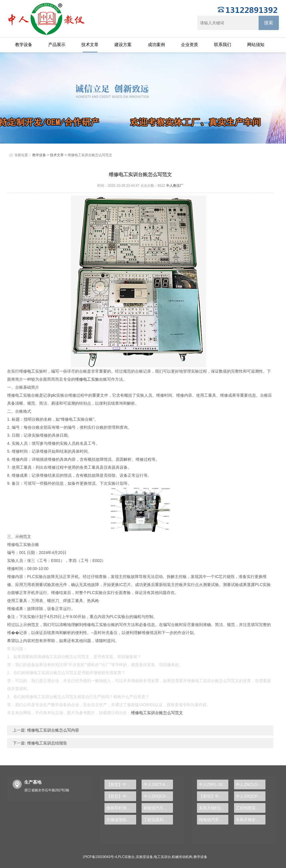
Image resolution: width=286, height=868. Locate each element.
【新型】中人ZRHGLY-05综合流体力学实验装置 (121, 784)
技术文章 (90, 44)
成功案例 (156, 44)
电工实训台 (162, 857)
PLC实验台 (126, 857)
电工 (31, 371)
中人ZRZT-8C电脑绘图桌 (158, 784)
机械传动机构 (182, 857)
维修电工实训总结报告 (47, 743)
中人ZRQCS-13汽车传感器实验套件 (158, 796)
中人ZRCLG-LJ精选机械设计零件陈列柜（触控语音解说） (251, 784)
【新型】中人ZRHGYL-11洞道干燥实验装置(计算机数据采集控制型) (214, 796)
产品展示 (57, 44)
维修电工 (83, 379)
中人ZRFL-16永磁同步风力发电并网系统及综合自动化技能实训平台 (214, 784)
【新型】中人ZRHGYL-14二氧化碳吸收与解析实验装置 (121, 796)
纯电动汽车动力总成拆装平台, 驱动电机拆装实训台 (214, 820)
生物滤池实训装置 (121, 820)
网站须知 (256, 44)
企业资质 (190, 44)
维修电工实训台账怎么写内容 (53, 730)
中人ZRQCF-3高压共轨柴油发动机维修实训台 (251, 796)
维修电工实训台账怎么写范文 (157, 713)
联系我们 (223, 44)
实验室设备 (144, 857)
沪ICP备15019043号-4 (100, 857)
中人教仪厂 (175, 186)
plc (54, 395)
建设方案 (123, 44)
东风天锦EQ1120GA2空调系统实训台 (214, 808)
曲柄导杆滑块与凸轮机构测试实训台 (121, 808)
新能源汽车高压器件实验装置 (158, 808)
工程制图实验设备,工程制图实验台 (251, 808)
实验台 (97, 379)
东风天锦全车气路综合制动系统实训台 (251, 820)
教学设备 (24, 44)
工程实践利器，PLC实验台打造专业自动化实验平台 (158, 820)
